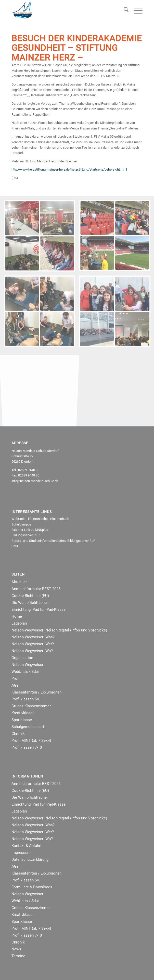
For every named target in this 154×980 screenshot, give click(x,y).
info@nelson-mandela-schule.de (35, 481)
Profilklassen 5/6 (26, 699)
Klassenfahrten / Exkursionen (36, 692)
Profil (16, 678)
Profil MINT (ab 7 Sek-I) (31, 740)
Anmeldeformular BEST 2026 (36, 589)
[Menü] (136, 10)
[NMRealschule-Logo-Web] (64, 10)
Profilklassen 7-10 (27, 747)
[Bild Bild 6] (41, 238)
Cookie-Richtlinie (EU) (30, 596)
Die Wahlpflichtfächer (30, 603)
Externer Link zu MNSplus (30, 530)
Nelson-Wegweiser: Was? (33, 637)
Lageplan (19, 623)
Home (17, 616)
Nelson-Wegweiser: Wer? (33, 644)
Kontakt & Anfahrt (27, 846)
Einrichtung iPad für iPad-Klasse (39, 609)
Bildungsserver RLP (25, 535)
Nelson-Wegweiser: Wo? (32, 651)
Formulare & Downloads (32, 887)
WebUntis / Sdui (25, 672)
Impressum (21, 853)
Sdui (15, 546)
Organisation (22, 658)
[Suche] (124, 10)
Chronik (18, 734)
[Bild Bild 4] (41, 313)
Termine (18, 956)
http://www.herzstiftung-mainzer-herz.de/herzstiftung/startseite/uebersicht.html (69, 169)
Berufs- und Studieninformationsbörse (39, 541)
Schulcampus (21, 524)
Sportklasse (22, 720)
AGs (15, 685)
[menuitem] (124, 10)
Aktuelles (20, 582)
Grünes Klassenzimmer (31, 706)
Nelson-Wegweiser (27, 665)
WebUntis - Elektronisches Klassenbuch (40, 519)
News (16, 949)
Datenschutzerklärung (30, 859)
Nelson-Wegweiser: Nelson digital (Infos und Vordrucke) (59, 630)
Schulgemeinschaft (28, 727)
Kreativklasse (23, 713)
